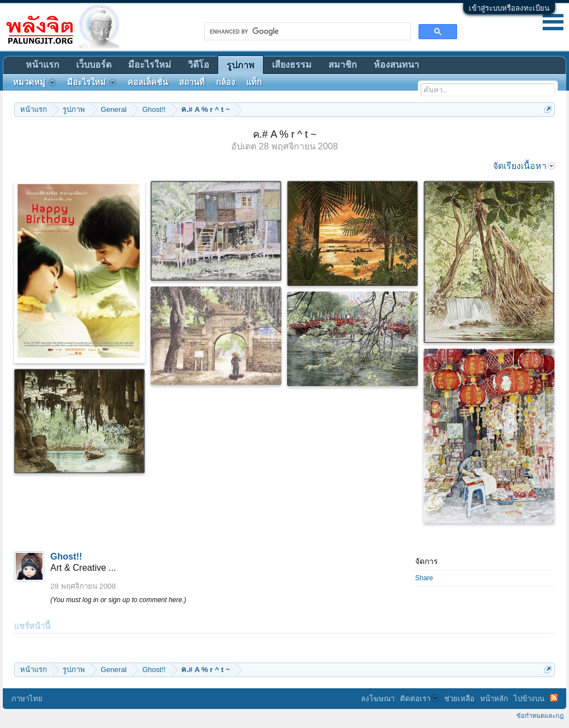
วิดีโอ (199, 65)
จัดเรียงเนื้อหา (524, 166)
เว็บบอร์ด (94, 65)
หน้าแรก (43, 65)
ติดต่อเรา (419, 699)
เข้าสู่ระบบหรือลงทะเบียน (509, 8)
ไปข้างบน (529, 699)
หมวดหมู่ (34, 82)
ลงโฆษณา (378, 699)
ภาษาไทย (27, 699)
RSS (554, 698)
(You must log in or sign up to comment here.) (118, 600)
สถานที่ (192, 82)
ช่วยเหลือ (459, 699)
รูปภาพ (241, 65)
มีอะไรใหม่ (150, 65)
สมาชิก (343, 65)
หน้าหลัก (494, 699)
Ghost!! (66, 556)
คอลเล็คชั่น (148, 82)
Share (424, 578)
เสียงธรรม (292, 65)
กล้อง (225, 82)
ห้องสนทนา (396, 65)
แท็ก (254, 82)
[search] (306, 31)
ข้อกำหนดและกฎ (540, 716)
